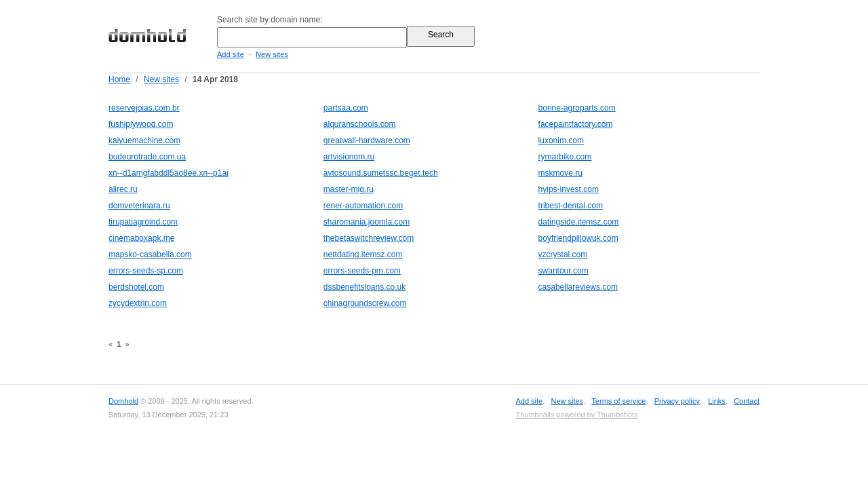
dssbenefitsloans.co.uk (364, 287)
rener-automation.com (363, 206)
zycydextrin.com (138, 303)
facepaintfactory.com (576, 124)
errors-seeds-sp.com (146, 271)
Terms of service (618, 401)
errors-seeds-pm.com (362, 271)
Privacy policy (677, 401)
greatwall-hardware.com (367, 140)
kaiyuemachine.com (144, 140)
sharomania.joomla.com (367, 222)
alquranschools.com (360, 124)
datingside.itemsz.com (579, 222)
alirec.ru (123, 189)
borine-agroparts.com (577, 108)
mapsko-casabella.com (150, 254)
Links (717, 401)
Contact (747, 401)
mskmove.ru (560, 173)
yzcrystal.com (563, 254)
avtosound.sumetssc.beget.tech (381, 173)
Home (119, 79)
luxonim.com (561, 140)
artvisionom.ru (349, 157)
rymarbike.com (565, 157)
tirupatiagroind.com (143, 222)
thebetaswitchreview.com (369, 238)
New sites (272, 54)
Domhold (123, 401)
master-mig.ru (349, 189)
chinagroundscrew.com (365, 303)
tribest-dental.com (571, 206)
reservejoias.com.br (144, 108)
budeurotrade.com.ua (147, 157)
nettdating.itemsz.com (363, 254)
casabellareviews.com (578, 287)
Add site (231, 54)
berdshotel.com (136, 287)
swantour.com (564, 271)
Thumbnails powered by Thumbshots (576, 415)
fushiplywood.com (141, 124)
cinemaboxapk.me (141, 238)
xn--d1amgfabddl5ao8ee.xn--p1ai (169, 173)
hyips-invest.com (569, 189)
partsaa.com (346, 108)
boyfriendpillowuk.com (578, 238)
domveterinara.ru (139, 206)
